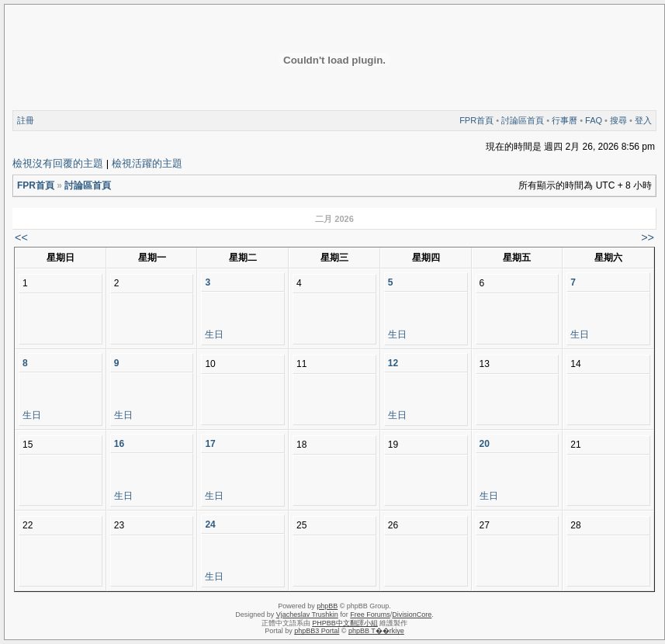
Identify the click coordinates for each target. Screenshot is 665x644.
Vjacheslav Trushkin (307, 615)
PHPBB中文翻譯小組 (345, 623)
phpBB (327, 606)
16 (119, 444)
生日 (214, 334)
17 (210, 444)
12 (393, 363)
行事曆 (565, 120)
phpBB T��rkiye (376, 631)
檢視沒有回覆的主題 (58, 163)
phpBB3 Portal (317, 631)
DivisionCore (412, 615)
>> (648, 237)
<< (21, 237)
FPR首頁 (476, 120)
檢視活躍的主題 (147, 163)
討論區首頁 (523, 120)
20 (485, 444)
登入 (643, 120)
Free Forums (370, 615)
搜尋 (618, 120)
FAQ (594, 120)
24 (210, 525)
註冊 (26, 120)
